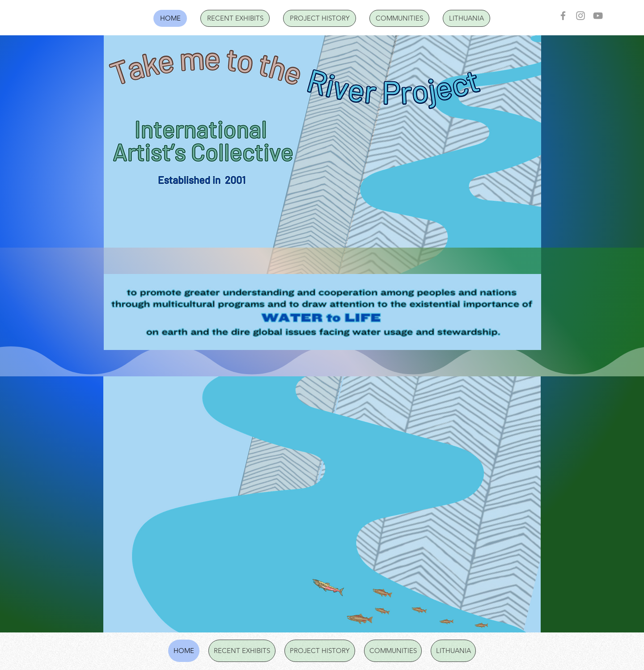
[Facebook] (563, 16)
